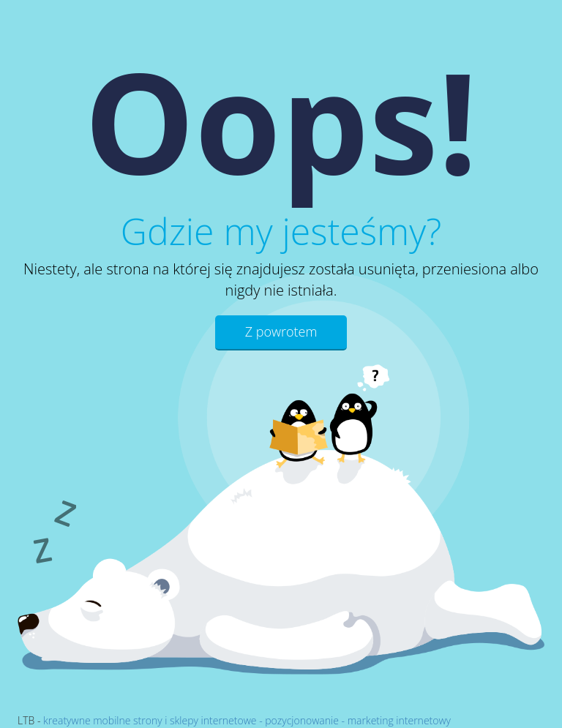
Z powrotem (281, 331)
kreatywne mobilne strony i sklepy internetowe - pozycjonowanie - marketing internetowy (247, 720)
